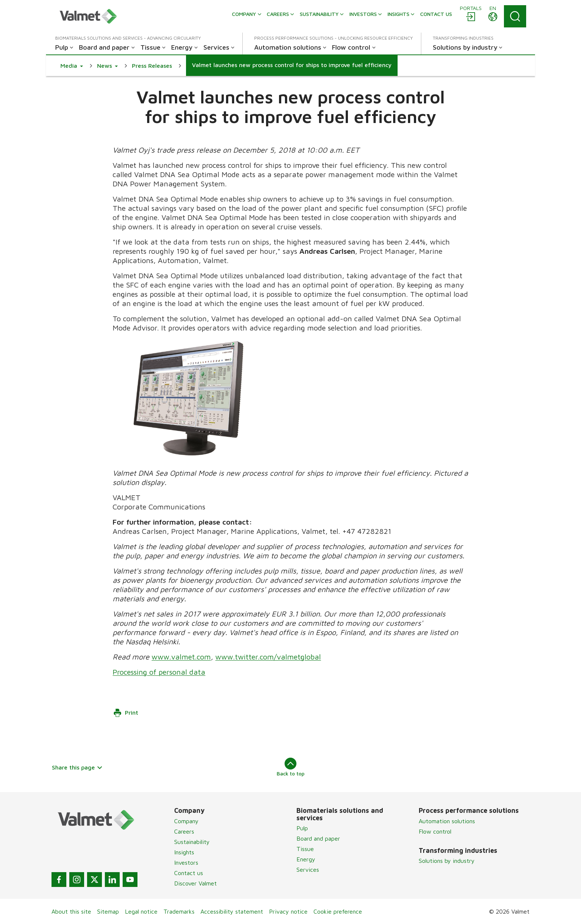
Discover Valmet (195, 883)
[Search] (515, 16)
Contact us (189, 873)
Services (308, 870)
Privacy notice (288, 911)
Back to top (291, 767)
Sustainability (192, 842)
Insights (184, 852)
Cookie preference (338, 911)
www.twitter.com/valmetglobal (268, 657)
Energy (306, 859)
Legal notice (141, 911)
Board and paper (318, 838)
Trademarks (179, 911)
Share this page (77, 767)
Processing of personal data (159, 672)
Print (126, 713)
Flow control (435, 831)
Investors (186, 862)
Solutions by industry (447, 861)
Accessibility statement (232, 911)
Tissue (305, 849)
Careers (184, 831)
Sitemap (108, 911)
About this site (71, 911)
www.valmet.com (181, 657)
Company (186, 821)
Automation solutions (447, 821)
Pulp (302, 828)
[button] (72, 66)
